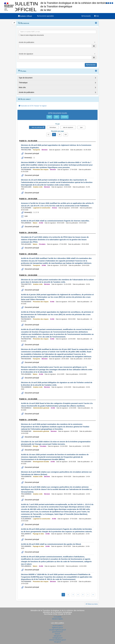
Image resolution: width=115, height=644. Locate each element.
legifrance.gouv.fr (57, 628)
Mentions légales (57, 619)
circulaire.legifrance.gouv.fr (57, 630)
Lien (26, 216)
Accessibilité (57, 617)
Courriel (65, 117)
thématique (53, 127)
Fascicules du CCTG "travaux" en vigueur (33, 106)
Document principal (32, 153)
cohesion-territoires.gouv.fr (57, 640)
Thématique (23, 83)
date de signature (68, 127)
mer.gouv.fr (57, 642)
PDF (49, 117)
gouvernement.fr (57, 632)
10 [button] (48, 134)
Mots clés (22, 87)
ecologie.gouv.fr (58, 638)
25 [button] (54, 134)
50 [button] (60, 134)
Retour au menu (92, 604)
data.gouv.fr (57, 636)
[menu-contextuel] (20, 35)
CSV (56, 117)
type (81, 127)
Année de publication (27, 92)
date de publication (37, 127)
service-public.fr (57, 626)
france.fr (57, 634)
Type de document (26, 78)
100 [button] (66, 134)
